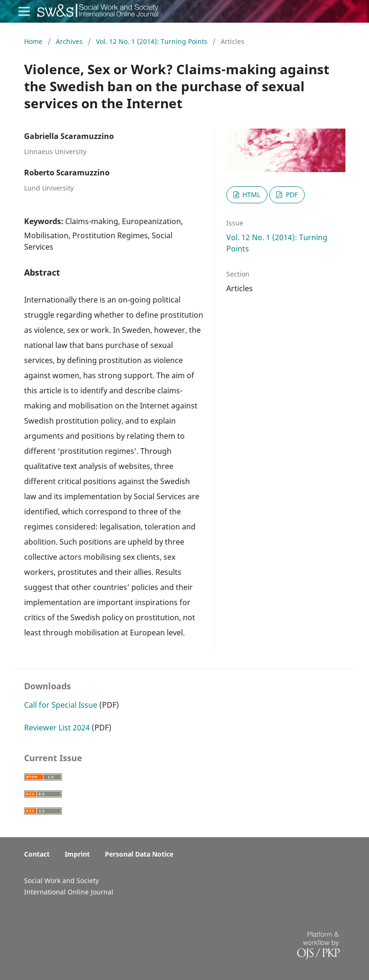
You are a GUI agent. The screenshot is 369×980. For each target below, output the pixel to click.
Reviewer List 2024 (57, 728)
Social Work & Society (73, 17)
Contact (37, 854)
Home (34, 41)
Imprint (77, 854)
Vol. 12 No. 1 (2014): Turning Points (153, 41)
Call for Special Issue (61, 705)
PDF (291, 195)
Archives (70, 41)
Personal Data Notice (139, 854)
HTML (250, 195)
